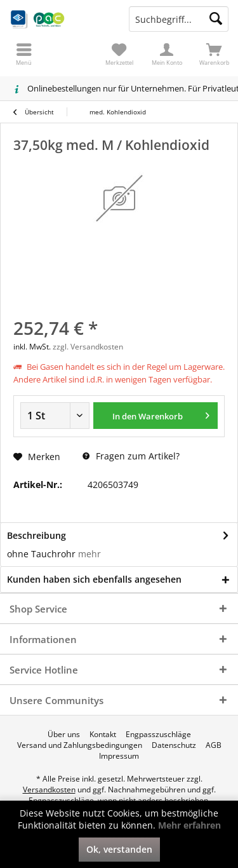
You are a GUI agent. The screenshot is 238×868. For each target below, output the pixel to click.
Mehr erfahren (189, 825)
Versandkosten (49, 790)
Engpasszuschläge (158, 735)
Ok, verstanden (119, 849)
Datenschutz (174, 745)
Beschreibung (36, 535)
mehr (88, 554)
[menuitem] (214, 54)
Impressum (119, 756)
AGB (214, 745)
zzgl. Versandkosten (88, 347)
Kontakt (103, 735)
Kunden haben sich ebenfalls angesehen (94, 579)
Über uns (64, 735)
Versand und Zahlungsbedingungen (80, 745)
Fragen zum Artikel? (131, 456)
